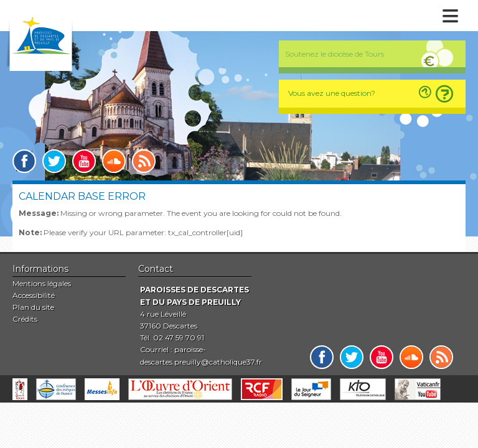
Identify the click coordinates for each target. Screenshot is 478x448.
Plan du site (33, 307)
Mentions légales (42, 283)
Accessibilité (34, 295)
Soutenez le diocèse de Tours (335, 54)
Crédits (25, 319)
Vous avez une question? (332, 93)
